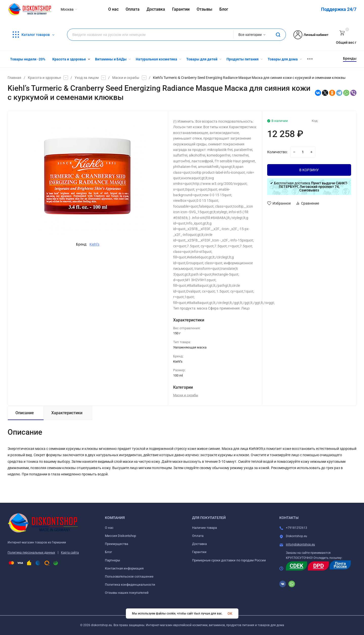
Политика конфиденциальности (130, 585)
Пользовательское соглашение (129, 576)
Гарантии (199, 552)
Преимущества (117, 544)
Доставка (199, 544)
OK (230, 614)
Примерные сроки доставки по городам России (229, 560)
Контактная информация (124, 568)
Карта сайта (70, 553)
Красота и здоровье (44, 78)
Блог (108, 552)
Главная (14, 78)
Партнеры (112, 560)
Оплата (198, 536)
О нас (109, 528)
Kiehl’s (94, 244)
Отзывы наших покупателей (127, 593)
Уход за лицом (87, 78)
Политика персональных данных (31, 553)
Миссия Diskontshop (120, 536)
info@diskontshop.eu (300, 544)
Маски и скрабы (126, 78)
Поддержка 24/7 (339, 9)
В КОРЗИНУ (309, 170)
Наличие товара (204, 528)
